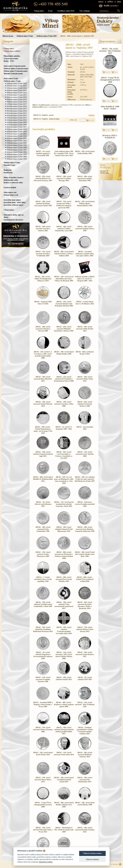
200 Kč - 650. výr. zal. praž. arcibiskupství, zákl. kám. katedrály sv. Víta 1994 (64, 480)
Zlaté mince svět (10, 192)
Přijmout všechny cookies (92, 853)
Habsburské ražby (11, 180)
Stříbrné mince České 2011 (17, 118)
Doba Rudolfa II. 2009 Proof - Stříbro (110, 108)
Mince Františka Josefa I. (14, 177)
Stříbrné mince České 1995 (17, 154)
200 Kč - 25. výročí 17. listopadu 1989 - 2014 (64, 428)
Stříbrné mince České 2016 (17, 106)
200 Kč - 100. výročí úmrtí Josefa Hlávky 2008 (85, 804)
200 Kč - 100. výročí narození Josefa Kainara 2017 (85, 654)
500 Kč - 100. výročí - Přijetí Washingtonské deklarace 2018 (43, 279)
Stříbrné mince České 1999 (17, 145)
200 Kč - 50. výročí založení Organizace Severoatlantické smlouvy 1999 (43, 655)
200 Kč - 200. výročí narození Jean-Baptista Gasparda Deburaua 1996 (85, 529)
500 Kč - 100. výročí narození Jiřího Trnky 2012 (85, 379)
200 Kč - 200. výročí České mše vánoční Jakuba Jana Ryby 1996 (85, 554)
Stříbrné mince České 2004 (17, 134)
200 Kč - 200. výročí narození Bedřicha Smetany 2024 (85, 755)
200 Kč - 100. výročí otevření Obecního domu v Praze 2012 (43, 830)
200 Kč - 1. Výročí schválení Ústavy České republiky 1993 (43, 579)
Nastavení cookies (46, 862)
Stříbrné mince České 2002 (17, 138)
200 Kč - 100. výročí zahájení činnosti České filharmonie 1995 (64, 529)
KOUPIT (108, 72)
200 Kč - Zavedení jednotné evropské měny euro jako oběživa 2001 (85, 254)
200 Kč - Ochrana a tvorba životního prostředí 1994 (85, 504)
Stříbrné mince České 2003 (17, 136)
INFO (116, 72)
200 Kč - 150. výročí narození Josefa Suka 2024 (64, 754)
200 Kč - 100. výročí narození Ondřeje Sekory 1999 (85, 229)
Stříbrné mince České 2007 (17, 127)
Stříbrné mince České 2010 (17, 120)
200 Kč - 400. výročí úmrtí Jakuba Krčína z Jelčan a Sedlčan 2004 (64, 254)
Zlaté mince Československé (15, 66)
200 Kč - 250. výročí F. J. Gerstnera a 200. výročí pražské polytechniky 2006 (43, 355)
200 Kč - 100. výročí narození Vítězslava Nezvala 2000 (43, 329)
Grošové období (10, 187)
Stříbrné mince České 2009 (17, 122)
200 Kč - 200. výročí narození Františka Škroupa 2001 (64, 178)
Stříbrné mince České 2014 (17, 111)
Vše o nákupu (85, 11)
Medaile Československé (13, 74)
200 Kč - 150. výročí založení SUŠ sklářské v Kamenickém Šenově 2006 (64, 379)
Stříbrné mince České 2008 (17, 125)
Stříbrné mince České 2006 (17, 129)
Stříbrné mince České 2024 (17, 88)
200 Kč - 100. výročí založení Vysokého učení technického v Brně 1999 (43, 604)
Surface (115, 864)
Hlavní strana (8, 36)
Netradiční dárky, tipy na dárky (14, 216)
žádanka (91, 115)
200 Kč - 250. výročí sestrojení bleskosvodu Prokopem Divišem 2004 (64, 304)
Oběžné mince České (12, 163)
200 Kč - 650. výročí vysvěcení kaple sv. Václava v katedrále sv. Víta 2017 (64, 455)
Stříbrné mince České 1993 (17, 159)
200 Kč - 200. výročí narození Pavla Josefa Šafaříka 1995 (64, 579)
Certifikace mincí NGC (66, 11)
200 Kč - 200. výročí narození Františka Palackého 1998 (85, 178)
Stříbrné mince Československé (16, 68)
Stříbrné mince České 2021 (17, 95)
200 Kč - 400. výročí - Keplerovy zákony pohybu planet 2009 (64, 704)
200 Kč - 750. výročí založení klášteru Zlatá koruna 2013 (85, 629)
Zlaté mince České (11, 78)
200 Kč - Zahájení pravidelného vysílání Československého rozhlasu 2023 (85, 731)
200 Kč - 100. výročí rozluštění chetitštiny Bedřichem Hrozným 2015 (43, 629)
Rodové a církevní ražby (13, 182)
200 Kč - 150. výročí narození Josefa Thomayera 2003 (43, 554)
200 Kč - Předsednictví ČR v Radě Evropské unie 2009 (64, 830)
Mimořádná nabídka (12, 56)
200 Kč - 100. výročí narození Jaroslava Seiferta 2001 (43, 229)
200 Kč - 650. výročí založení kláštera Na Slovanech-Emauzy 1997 (43, 178)
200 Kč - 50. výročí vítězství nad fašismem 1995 (43, 504)
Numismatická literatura (13, 220)
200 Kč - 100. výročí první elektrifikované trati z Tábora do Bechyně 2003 (64, 279)
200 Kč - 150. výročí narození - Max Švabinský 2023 (85, 704)
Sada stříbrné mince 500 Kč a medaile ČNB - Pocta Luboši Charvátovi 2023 (64, 153)
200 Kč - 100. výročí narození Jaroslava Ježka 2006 (64, 404)
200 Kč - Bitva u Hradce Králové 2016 (85, 353)
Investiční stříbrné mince (14, 205)
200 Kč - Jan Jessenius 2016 (85, 428)
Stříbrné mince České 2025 (17, 86)
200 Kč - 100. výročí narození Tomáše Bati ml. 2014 (43, 404)
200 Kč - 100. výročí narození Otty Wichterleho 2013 (85, 780)
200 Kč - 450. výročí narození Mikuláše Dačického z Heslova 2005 (64, 329)
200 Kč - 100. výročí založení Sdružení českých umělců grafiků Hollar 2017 (64, 731)
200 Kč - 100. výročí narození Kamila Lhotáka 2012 (85, 830)
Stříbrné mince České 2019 (17, 99)
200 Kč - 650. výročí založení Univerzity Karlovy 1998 (85, 404)
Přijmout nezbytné (92, 859)
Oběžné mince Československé (16, 71)
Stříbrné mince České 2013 (17, 113)
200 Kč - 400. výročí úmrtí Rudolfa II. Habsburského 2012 (43, 479)
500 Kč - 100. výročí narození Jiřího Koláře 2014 (85, 329)
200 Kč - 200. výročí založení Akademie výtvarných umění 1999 (43, 204)
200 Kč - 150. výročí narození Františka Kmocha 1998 (43, 679)
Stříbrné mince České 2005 (17, 131)
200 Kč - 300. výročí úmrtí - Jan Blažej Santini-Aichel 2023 (64, 780)
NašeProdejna (105, 166)
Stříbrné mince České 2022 (17, 93)
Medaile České (9, 165)
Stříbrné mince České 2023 (17, 90)
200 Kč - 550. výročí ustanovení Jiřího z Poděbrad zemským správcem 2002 (64, 205)
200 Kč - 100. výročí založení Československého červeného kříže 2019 (64, 630)
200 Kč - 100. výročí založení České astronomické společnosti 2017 (64, 605)
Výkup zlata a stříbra (12, 51)
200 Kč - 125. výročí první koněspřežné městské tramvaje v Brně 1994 (64, 504)
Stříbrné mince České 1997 (47, 36)
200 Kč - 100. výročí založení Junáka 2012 (64, 678)
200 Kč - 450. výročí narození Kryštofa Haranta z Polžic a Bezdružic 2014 (85, 605)
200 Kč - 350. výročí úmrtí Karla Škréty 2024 (43, 754)
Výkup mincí (39, 11)
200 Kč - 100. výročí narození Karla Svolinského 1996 (43, 529)
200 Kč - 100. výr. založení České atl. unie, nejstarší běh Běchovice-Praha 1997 (85, 479)
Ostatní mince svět (11, 195)
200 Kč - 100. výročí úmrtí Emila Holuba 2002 (85, 152)
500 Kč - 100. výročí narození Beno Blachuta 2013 (43, 379)
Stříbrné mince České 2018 (17, 102)
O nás (50, 11)
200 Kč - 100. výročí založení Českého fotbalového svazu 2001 (64, 229)
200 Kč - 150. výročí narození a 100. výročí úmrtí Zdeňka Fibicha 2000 (64, 655)
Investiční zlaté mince (12, 200)
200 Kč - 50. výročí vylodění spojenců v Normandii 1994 (43, 153)
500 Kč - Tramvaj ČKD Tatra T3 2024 (43, 303)
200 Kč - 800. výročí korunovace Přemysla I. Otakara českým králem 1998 (64, 555)
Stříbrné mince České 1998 (17, 147)
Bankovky (8, 170)
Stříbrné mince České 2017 (17, 104)
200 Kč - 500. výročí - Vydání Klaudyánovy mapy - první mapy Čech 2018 (43, 430)
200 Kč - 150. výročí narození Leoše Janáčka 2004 (85, 454)
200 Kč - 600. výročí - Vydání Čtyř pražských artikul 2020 (85, 579)
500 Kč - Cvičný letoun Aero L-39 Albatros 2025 (85, 303)
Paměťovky (8, 173)
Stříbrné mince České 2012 (17, 115)
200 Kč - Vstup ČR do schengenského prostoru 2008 (43, 805)
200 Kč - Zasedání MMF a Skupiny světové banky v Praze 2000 (43, 704)
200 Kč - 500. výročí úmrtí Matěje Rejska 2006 (64, 353)
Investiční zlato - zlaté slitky (15, 202)
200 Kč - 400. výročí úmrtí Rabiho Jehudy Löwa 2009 (64, 805)
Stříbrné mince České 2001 (17, 141)
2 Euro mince (9, 210)
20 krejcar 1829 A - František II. (110, 136)
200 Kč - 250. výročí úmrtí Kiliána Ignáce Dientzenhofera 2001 (85, 204)
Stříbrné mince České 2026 (17, 83)
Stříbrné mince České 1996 (17, 152)
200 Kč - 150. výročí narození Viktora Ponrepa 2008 (43, 730)
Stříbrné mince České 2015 (17, 109)
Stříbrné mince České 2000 (17, 143)
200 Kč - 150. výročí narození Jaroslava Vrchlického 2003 (43, 254)
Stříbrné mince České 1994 (17, 157)
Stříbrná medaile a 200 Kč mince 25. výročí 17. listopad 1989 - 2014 (85, 279)
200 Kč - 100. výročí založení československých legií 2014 (43, 454)
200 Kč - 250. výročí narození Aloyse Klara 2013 (43, 780)
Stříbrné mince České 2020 (17, 97)
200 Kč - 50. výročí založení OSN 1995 (85, 678)
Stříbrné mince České (25, 36)
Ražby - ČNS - (9, 61)
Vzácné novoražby (11, 58)
